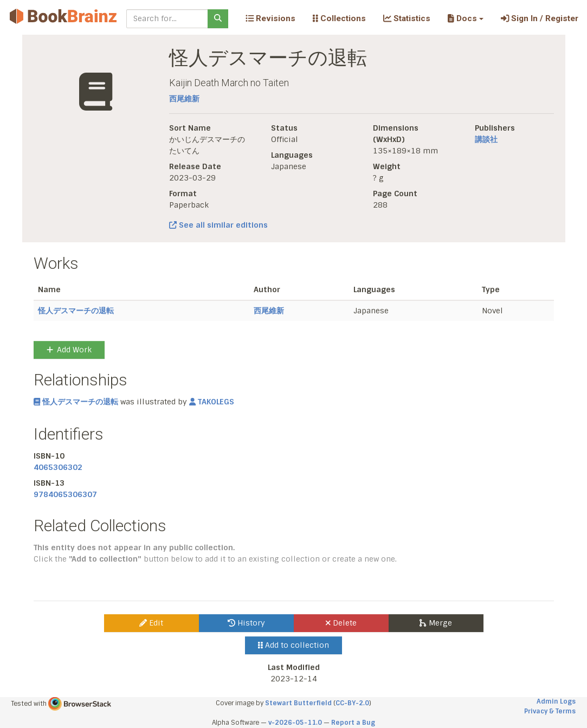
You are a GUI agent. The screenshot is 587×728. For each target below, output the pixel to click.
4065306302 (58, 467)
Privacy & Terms (550, 711)
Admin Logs (556, 701)
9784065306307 (65, 494)
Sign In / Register (540, 18)
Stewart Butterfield (298, 703)
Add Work (69, 350)
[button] (465, 18)
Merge (436, 623)
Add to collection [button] (293, 645)
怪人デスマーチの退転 (76, 311)
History (246, 623)
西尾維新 (184, 99)
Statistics (407, 18)
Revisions (270, 18)
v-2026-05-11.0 (295, 723)
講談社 (486, 139)
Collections (339, 18)
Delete (341, 623)
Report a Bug (353, 723)
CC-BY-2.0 (352, 703)
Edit (151, 623)
